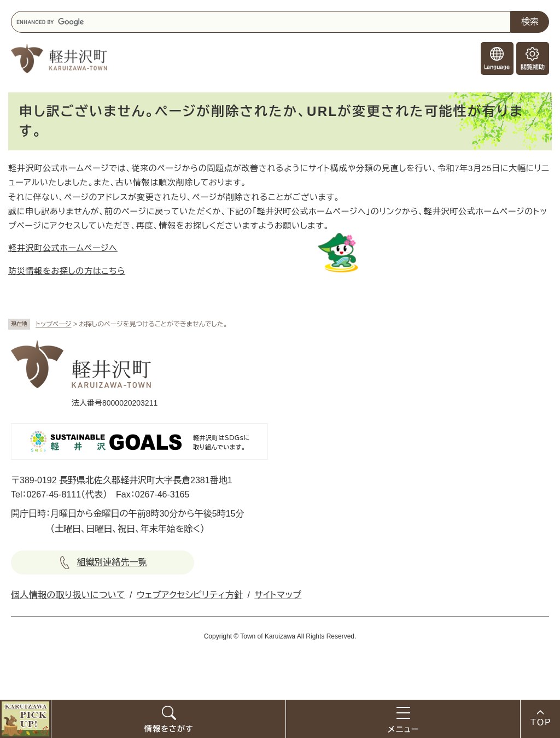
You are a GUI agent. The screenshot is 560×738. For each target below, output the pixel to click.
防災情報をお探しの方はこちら (67, 271)
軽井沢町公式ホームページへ (63, 248)
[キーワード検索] (261, 22)
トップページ (54, 324)
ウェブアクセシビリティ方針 (190, 595)
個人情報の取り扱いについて (68, 595)
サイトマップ (278, 595)
